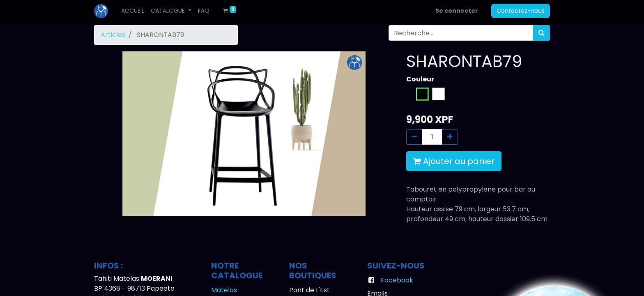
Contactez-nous (521, 11)
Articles (113, 35)
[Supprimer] (414, 137)
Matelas (224, 290)
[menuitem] (133, 11)
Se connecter (457, 11)
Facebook (397, 280)
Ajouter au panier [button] (454, 161)
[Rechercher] (542, 33)
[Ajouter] (450, 137)
